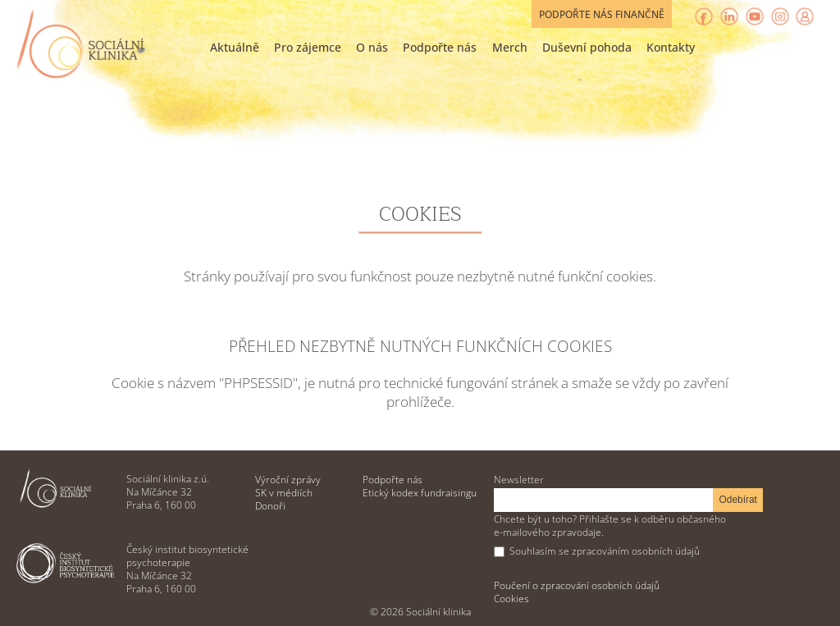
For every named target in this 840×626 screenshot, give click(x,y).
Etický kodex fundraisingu (420, 492)
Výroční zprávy (288, 479)
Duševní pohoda (587, 47)
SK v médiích (284, 492)
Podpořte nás (440, 47)
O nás (372, 47)
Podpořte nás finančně (602, 14)
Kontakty (671, 47)
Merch (510, 47)
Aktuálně (235, 47)
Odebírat (738, 500)
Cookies (511, 598)
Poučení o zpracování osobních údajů (577, 585)
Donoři (270, 505)
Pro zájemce (308, 47)
